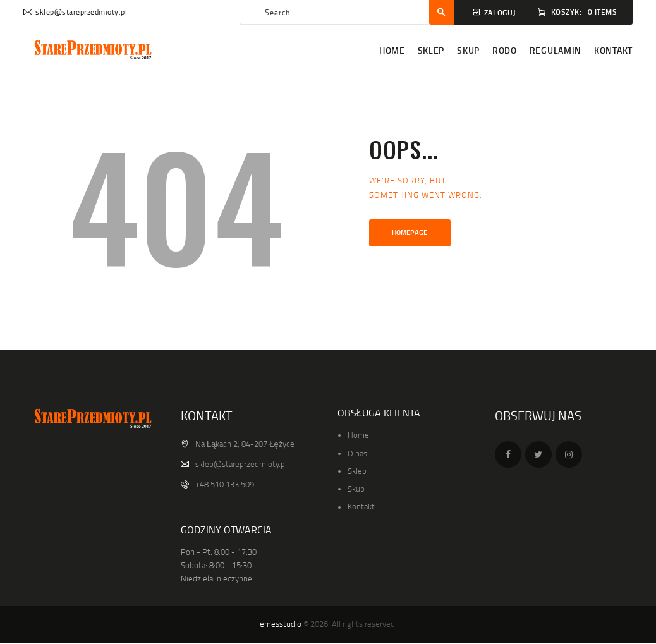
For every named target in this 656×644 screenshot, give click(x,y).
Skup (356, 489)
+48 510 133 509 (225, 484)
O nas (357, 453)
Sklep (357, 471)
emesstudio (281, 624)
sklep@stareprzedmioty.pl (241, 464)
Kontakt (361, 506)
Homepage (410, 233)
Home (358, 435)
